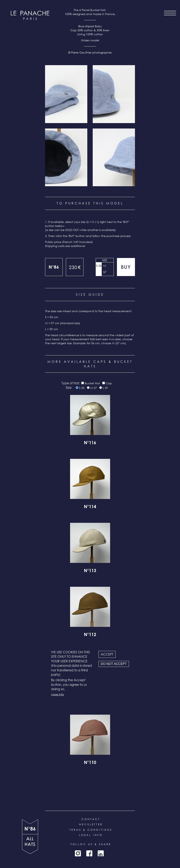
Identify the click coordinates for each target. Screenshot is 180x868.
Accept (107, 654)
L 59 (105, 388)
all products (30, 844)
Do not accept (114, 664)
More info (57, 694)
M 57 (105, 269)
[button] (66, 94)
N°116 (90, 443)
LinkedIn (101, 853)
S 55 (99, 266)
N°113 (90, 571)
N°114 (90, 507)
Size (105, 260)
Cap (109, 383)
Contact (91, 819)
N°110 (90, 763)
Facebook (89, 853)
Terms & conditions (91, 830)
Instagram (78, 853)
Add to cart (126, 267)
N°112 (90, 635)
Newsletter (91, 824)
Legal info (91, 835)
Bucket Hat (92, 383)
